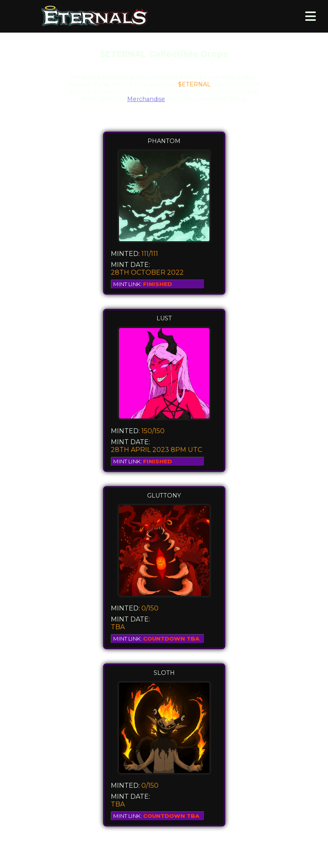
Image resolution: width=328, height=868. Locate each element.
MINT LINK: (143, 284)
